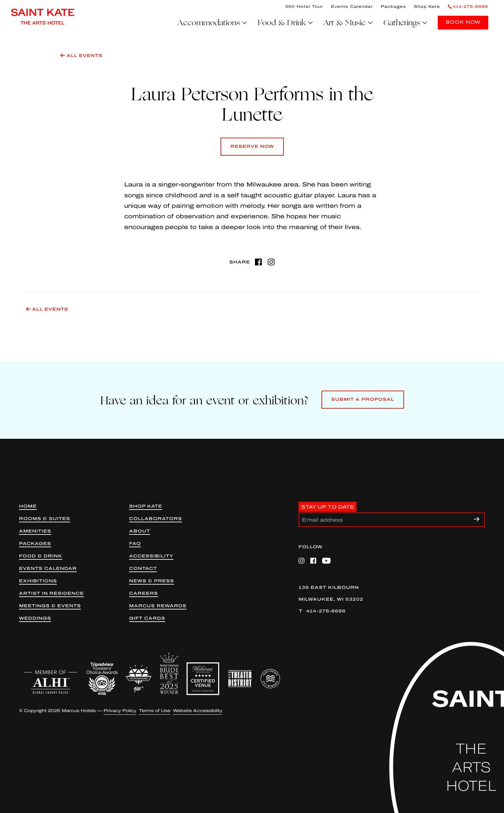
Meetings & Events (50, 606)
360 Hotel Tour (304, 7)
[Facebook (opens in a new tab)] (258, 262)
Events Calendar (352, 7)
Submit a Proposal (363, 403)
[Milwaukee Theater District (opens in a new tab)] (240, 679)
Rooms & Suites (45, 519)
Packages (393, 7)
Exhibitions (38, 581)
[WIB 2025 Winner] (169, 673)
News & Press (152, 581)
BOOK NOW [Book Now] (463, 22)
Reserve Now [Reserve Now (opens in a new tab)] (252, 150)
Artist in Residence (51, 594)
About (140, 531)
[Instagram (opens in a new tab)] (271, 262)
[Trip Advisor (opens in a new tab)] (102, 679)
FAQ (135, 544)
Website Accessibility (198, 711)
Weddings (35, 619)
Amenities (35, 531)
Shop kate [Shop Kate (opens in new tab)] (146, 506)
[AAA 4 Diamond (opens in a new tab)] (139, 679)
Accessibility (151, 556)
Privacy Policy (120, 711)
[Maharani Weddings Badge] (203, 679)
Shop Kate (427, 7)
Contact (143, 569)
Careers (144, 594)
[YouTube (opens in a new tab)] (326, 561)
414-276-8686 (326, 611)
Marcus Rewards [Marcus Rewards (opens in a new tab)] (158, 606)
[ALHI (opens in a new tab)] (50, 682)
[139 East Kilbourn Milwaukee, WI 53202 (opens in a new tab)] (392, 594)
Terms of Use (155, 711)
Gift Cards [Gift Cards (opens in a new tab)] (147, 619)
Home (28, 506)
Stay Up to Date (328, 507)
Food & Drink (41, 556)
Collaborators (155, 519)
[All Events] (267, 58)
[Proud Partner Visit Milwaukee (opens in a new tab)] (270, 679)
